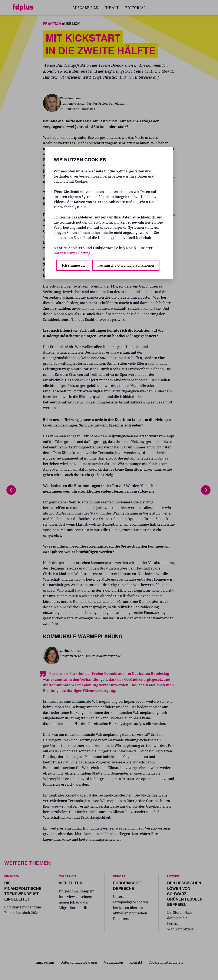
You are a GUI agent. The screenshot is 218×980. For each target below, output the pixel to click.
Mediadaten (113, 962)
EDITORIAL (136, 8)
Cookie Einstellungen (166, 962)
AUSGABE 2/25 (85, 8)
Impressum (45, 962)
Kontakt (136, 962)
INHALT (112, 8)
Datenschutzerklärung (79, 962)
